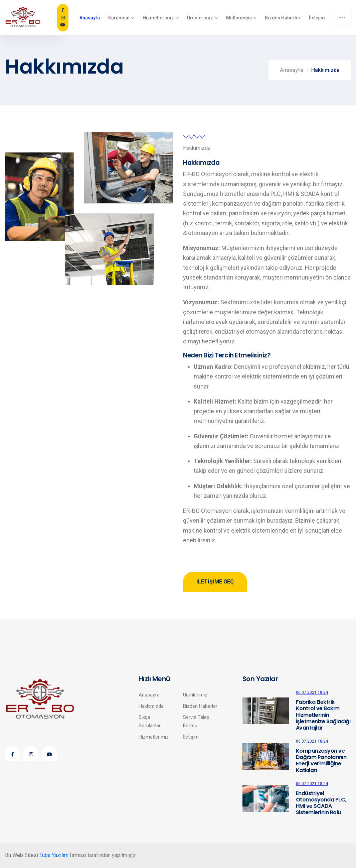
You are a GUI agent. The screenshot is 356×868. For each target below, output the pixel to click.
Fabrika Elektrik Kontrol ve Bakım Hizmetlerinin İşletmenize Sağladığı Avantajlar (323, 715)
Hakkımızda (151, 706)
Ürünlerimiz (195, 695)
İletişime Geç (215, 582)
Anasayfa (292, 70)
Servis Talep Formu (196, 721)
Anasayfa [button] (90, 18)
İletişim (317, 18)
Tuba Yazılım (54, 855)
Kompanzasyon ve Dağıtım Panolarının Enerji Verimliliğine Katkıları (321, 761)
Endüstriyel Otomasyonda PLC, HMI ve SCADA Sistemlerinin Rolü (321, 803)
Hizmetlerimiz (154, 737)
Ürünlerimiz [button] (200, 18)
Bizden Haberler (283, 18)
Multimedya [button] (239, 18)
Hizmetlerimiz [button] (158, 18)
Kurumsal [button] (119, 18)
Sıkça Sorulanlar (150, 721)
